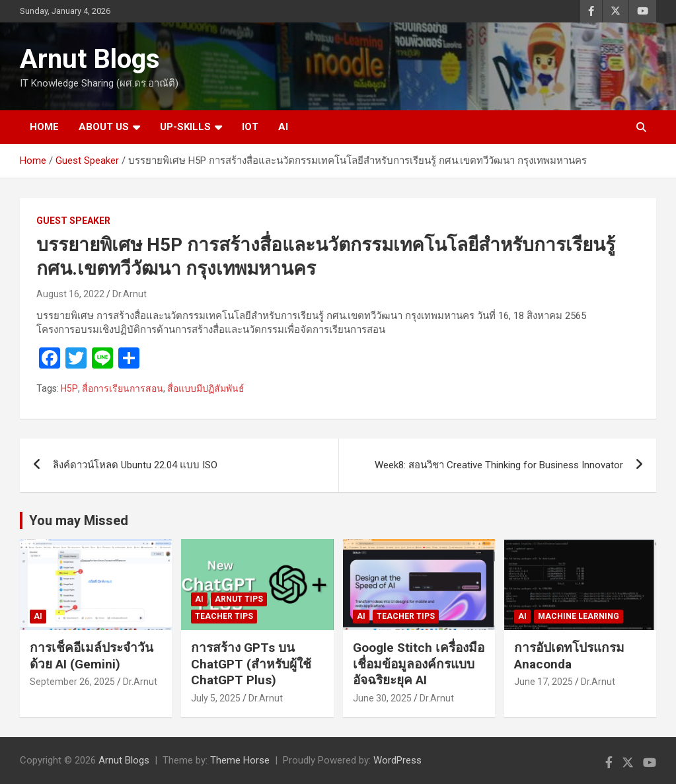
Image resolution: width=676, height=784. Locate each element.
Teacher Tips (224, 616)
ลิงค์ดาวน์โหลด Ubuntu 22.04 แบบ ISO (135, 465)
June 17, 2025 (544, 682)
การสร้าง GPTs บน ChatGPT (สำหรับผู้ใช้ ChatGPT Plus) (251, 664)
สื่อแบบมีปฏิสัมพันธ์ (206, 388)
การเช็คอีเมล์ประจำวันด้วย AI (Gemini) (92, 656)
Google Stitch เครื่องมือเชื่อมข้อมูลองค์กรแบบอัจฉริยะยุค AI (419, 664)
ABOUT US (104, 127)
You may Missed (79, 520)
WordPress (397, 760)
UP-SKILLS (185, 127)
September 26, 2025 (72, 682)
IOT (250, 127)
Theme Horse (240, 760)
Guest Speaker (73, 221)
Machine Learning (579, 616)
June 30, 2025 (382, 698)
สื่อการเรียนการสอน (123, 388)
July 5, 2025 (216, 698)
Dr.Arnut (130, 294)
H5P (69, 388)
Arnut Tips (239, 599)
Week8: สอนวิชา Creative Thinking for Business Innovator (499, 465)
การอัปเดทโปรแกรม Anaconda (569, 656)
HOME (44, 127)
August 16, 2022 (70, 294)
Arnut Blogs (90, 59)
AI (283, 127)
